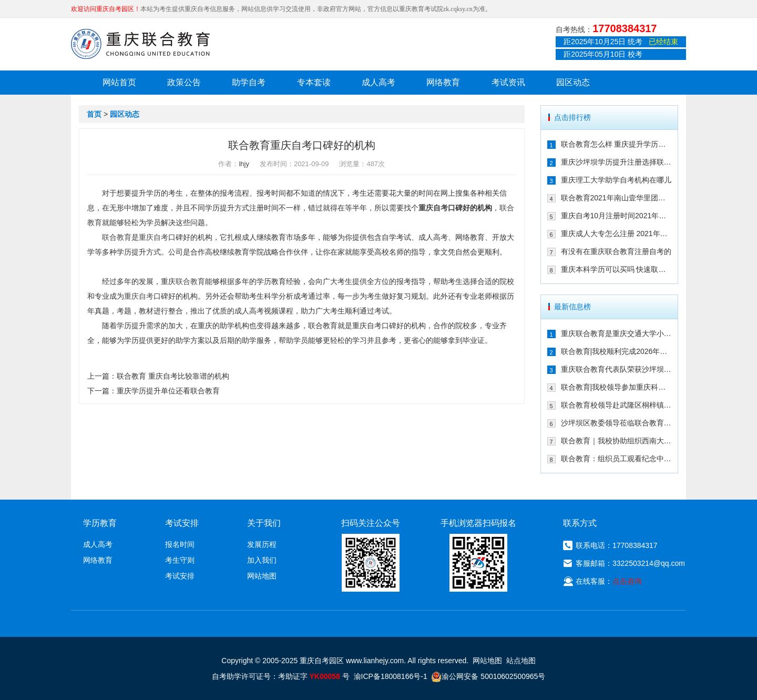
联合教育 (117, 237)
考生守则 (180, 560)
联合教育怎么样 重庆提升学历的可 (616, 144)
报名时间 (180, 544)
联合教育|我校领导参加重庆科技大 (616, 387)
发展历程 (262, 544)
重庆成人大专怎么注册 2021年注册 (616, 234)
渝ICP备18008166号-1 (391, 676)
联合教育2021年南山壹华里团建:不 (616, 198)
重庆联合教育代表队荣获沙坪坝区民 (616, 369)
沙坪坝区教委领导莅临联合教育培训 (616, 423)
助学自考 (249, 82)
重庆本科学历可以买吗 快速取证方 (616, 269)
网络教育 (443, 82)
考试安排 (180, 576)
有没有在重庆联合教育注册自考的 (616, 251)
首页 (94, 114)
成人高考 (378, 82)
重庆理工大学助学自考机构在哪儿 (616, 180)
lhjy (244, 164)
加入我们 (262, 560)
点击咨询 (627, 581)
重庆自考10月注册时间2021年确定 (616, 216)
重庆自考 (433, 208)
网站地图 (262, 576)
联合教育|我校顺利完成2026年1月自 (616, 351)
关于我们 (264, 523)
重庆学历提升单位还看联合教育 (168, 391)
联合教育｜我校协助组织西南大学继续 (616, 441)
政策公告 (184, 82)
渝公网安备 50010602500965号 (488, 676)
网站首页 (119, 82)
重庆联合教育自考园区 (140, 44)
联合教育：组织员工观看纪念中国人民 (616, 459)
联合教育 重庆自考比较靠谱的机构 (173, 376)
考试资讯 (508, 82)
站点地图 (521, 661)
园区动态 (573, 82)
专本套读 (314, 82)
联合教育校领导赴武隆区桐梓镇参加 (616, 405)
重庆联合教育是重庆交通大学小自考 (616, 333)
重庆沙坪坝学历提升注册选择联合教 (616, 162)
